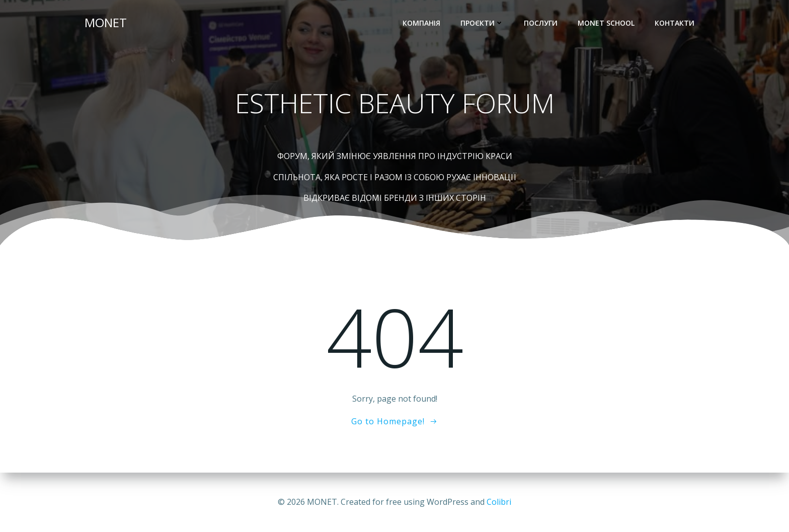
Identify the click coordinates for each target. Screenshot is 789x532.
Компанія (421, 23)
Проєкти (482, 23)
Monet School (606, 23)
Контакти (675, 23)
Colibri (499, 502)
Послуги (541, 23)
